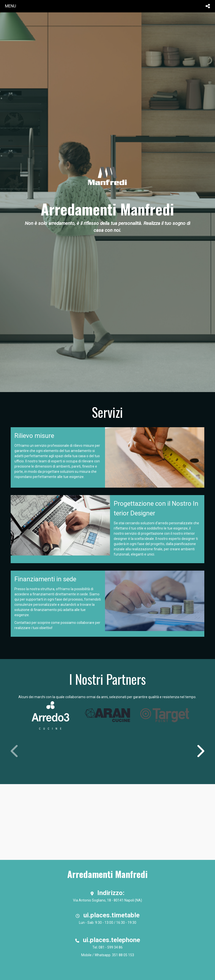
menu (11, 6)
